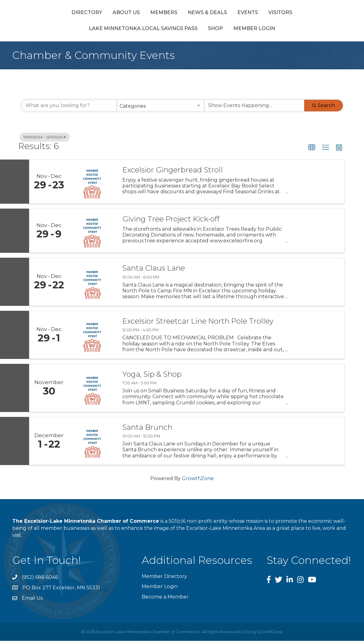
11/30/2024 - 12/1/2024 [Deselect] (45, 139)
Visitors (323, 13)
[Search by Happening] (254, 108)
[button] (312, 150)
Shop (215, 31)
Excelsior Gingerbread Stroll (173, 172)
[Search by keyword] (69, 108)
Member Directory (164, 579)
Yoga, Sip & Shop (152, 377)
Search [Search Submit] (324, 108)
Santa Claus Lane (154, 271)
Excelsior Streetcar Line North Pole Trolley (198, 324)
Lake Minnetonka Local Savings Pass (143, 31)
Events (205, 13)
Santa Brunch (147, 430)
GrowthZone (198, 481)
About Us (83, 13)
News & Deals (164, 13)
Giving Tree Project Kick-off (171, 221)
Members (121, 13)
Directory (44, 13)
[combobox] (161, 108)
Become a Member (165, 599)
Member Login (254, 31)
